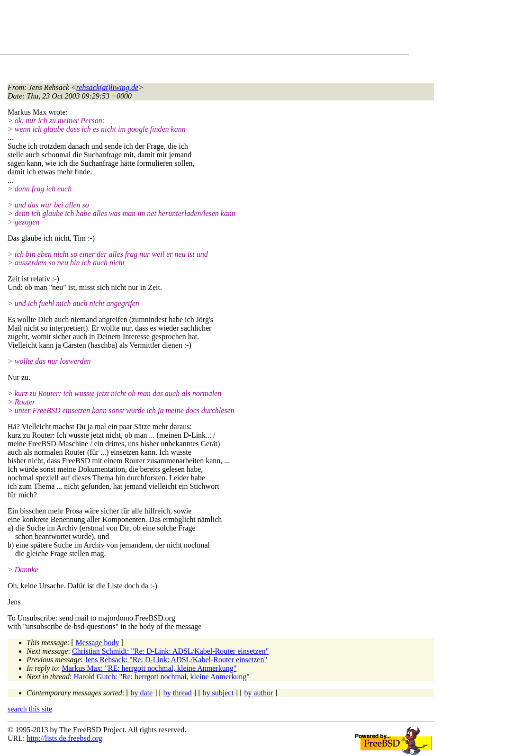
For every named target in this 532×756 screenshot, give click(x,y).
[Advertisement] (180, 29)
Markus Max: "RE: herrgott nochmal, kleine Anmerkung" (149, 668)
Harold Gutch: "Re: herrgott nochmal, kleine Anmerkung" (161, 677)
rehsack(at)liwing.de (107, 87)
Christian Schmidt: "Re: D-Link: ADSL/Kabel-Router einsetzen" (170, 651)
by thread (178, 693)
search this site (30, 709)
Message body (98, 643)
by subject (218, 693)
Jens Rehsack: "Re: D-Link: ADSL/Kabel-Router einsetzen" (176, 660)
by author (258, 693)
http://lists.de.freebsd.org (64, 738)
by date (142, 693)
